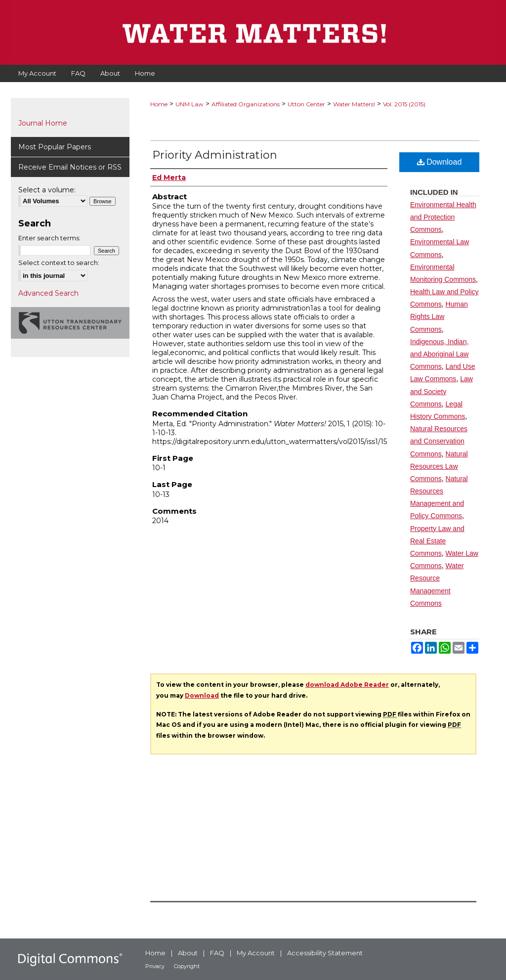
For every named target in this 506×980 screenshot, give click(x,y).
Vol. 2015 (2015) (404, 104)
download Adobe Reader (347, 685)
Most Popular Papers (55, 147)
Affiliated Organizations (246, 104)
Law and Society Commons (442, 391)
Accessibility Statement (325, 953)
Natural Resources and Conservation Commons (439, 441)
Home (159, 104)
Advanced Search (48, 293)
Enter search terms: (49, 238)
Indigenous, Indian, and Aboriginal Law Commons (439, 354)
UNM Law (190, 104)
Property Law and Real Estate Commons (437, 541)
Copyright (187, 966)
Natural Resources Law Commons (439, 466)
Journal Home (43, 123)
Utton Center (306, 104)
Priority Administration (215, 155)
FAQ (217, 953)
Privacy (155, 966)
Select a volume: (47, 190)
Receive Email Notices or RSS (70, 167)
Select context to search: (59, 263)
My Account (256, 953)
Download (440, 162)
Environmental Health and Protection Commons (443, 217)
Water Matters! (354, 104)
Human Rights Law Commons (439, 316)
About (188, 953)
